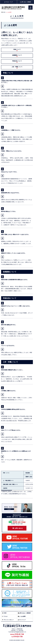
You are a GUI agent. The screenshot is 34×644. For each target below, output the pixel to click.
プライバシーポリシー (9, 620)
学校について (17, 49)
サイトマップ (22, 620)
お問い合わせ (19, 528)
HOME (4, 12)
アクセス (5, 616)
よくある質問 (22, 616)
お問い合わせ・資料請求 (25, 613)
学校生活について (17, 61)
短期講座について (17, 55)
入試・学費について (17, 67)
